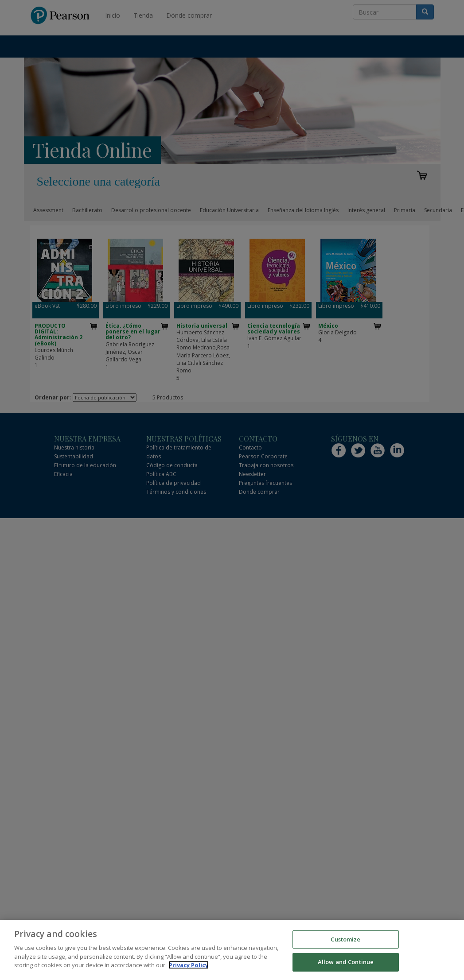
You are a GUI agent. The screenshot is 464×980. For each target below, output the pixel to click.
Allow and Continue (346, 963)
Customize (345, 940)
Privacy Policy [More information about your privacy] (189, 966)
